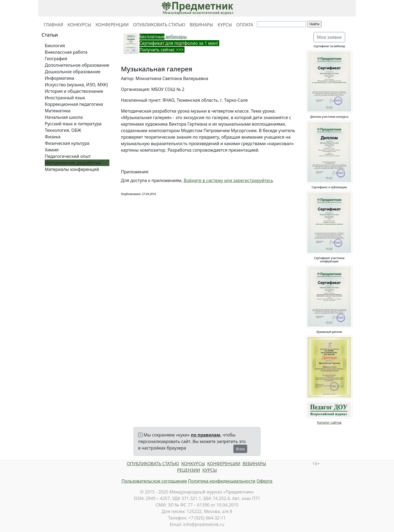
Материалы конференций (72, 169)
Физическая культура (67, 143)
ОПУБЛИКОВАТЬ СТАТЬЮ (159, 25)
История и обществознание (74, 91)
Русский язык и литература (73, 124)
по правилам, (206, 435)
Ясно (240, 449)
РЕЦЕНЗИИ (189, 470)
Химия (52, 150)
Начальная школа (64, 117)
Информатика (59, 78)
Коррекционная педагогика (74, 104)
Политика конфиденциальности (222, 481)
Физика (53, 137)
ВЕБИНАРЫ (201, 25)
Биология (55, 46)
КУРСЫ (225, 25)
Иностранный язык (65, 98)
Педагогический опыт (68, 156)
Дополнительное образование (77, 65)
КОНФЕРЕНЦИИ (112, 25)
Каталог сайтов (329, 423)
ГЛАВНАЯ (53, 25)
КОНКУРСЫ (79, 25)
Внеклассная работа (66, 52)
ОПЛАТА (245, 25)
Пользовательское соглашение (154, 481)
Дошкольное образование (73, 72)
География (56, 59)
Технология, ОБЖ (63, 130)
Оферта (264, 481)
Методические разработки (73, 163)
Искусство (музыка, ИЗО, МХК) (76, 85)
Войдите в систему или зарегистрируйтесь (228, 180)
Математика (58, 111)
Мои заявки (329, 37)
